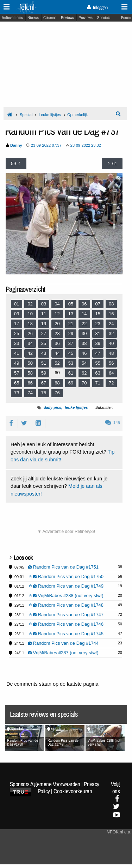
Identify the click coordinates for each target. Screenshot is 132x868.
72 (111, 383)
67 (44, 383)
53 (71, 363)
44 (57, 353)
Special (26, 115)
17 (17, 324)
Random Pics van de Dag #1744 (63, 643)
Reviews (67, 18)
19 (44, 324)
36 (57, 343)
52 (57, 363)
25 (17, 333)
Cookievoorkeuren (73, 791)
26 (30, 333)
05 (71, 304)
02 (30, 304)
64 (111, 373)
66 (30, 383)
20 (57, 324)
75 (44, 393)
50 (30, 363)
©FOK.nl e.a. (119, 832)
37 (71, 343)
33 (17, 343)
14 (84, 314)
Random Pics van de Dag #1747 (66, 615)
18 (30, 324)
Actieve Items (12, 18)
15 (98, 314)
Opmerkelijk (77, 115)
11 (44, 314)
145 (112, 423)
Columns (50, 18)
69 (71, 383)
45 (71, 353)
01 (17, 304)
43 (44, 353)
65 (17, 383)
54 (84, 363)
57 (17, 373)
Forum (126, 18)
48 (111, 353)
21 (71, 324)
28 (57, 333)
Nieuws (33, 18)
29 (71, 333)
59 (44, 373)
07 (98, 304)
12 (57, 314)
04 (57, 304)
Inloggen (97, 7)
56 (111, 363)
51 (44, 363)
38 (84, 343)
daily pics (52, 407)
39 (98, 343)
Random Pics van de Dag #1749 (66, 586)
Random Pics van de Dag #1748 (66, 605)
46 (84, 353)
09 (17, 314)
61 (71, 373)
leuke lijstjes (76, 407)
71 (98, 383)
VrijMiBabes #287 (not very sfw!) (63, 653)
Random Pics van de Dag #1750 (66, 576)
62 (84, 373)
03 (44, 304)
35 (44, 343)
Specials (104, 18)
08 (111, 304)
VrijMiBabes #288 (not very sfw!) (66, 596)
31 (98, 333)
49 (17, 363)
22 (84, 324)
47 (98, 353)
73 (17, 393)
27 (44, 333)
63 (98, 373)
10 (30, 314)
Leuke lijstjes (50, 115)
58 (30, 373)
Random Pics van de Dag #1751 (63, 567)
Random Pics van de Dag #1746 (66, 624)
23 (98, 324)
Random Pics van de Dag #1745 (66, 634)
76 (57, 393)
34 (30, 343)
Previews (86, 18)
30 (84, 333)
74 (30, 393)
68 (57, 383)
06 (84, 304)
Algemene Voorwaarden (55, 784)
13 (71, 314)
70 (84, 383)
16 (111, 314)
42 (30, 353)
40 (111, 343)
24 (111, 324)
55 (98, 363)
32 (111, 333)
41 (17, 353)
